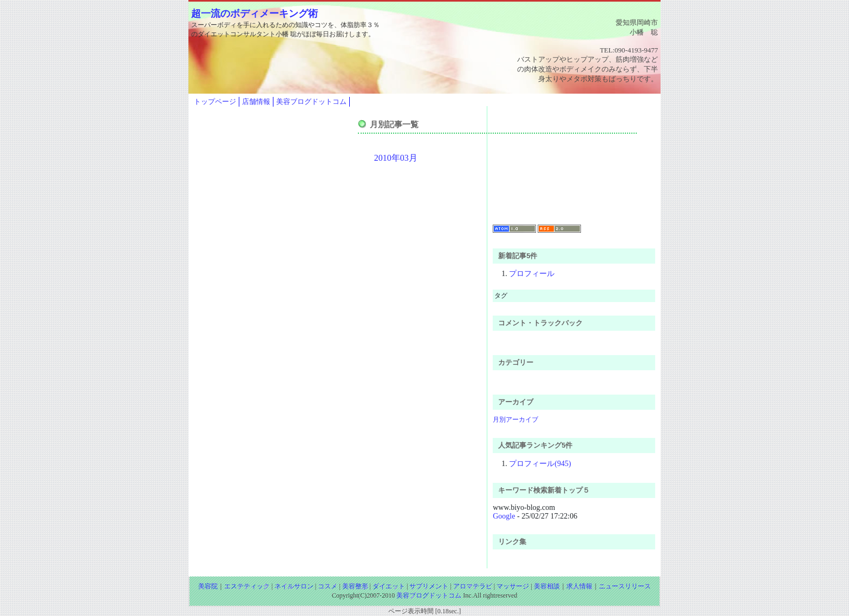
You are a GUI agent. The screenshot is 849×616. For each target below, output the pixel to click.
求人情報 (579, 586)
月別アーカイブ (515, 420)
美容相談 (547, 586)
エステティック (247, 586)
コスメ (328, 586)
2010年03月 (396, 158)
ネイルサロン (294, 586)
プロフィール (532, 274)
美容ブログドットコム (311, 101)
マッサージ (513, 586)
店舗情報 (256, 101)
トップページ (215, 101)
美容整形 (355, 586)
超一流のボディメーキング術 (254, 14)
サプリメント (429, 586)
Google (504, 516)
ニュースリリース (625, 586)
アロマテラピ (473, 586)
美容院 (208, 586)
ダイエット (389, 586)
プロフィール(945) (540, 464)
